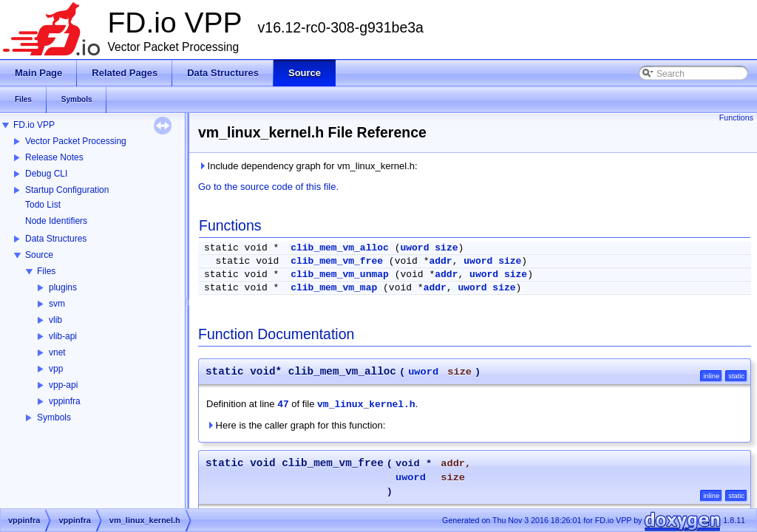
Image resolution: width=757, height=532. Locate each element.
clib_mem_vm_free (337, 261)
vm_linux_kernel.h (366, 405)
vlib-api (63, 336)
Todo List (43, 205)
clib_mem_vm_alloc (340, 248)
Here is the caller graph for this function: (296, 425)
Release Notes (54, 157)
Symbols (54, 417)
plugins (63, 287)
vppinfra (65, 401)
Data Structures (56, 239)
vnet (57, 352)
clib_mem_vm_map (334, 288)
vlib (55, 320)
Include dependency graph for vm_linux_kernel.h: (308, 166)
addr (440, 261)
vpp (56, 369)
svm (57, 304)
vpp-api (63, 385)
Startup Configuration (67, 190)
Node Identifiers (56, 221)
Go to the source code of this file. (268, 187)
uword (414, 248)
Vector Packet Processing (76, 141)
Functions (736, 117)
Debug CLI (46, 174)
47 (283, 405)
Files (46, 271)
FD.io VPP (34, 125)
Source (39, 255)
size (446, 248)
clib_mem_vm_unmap (340, 274)
